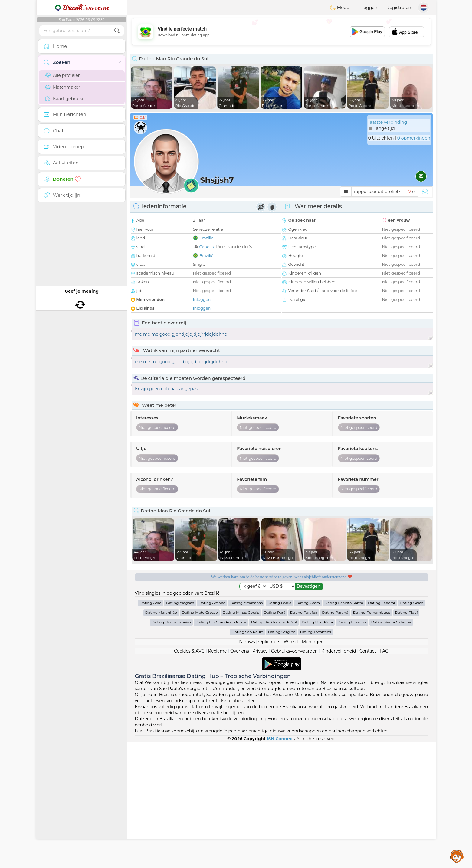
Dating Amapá (212, 729)
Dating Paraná (335, 739)
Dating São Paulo (247, 758)
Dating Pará (275, 739)
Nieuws (247, 768)
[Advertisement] (281, 32)
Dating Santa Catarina (391, 748)
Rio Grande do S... (235, 247)
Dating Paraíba (304, 739)
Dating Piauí (406, 739)
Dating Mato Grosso (200, 739)
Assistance (457, 856)
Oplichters (269, 768)
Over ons (240, 777)
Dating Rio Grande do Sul (274, 748)
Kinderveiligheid (339, 777)
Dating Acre (151, 729)
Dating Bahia (279, 729)
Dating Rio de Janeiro (171, 748)
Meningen (313, 768)
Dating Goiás (411, 729)
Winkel (291, 768)
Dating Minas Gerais (241, 739)
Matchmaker (62, 87)
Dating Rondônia (317, 748)
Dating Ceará (308, 729)
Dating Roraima (352, 748)
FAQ (384, 777)
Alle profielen (63, 75)
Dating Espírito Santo (344, 729)
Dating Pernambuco (372, 739)
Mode (339, 8)
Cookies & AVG (189, 777)
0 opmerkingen (414, 138)
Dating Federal (381, 729)
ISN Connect (281, 865)
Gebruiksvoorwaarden (295, 777)
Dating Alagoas (180, 729)
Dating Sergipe (282, 758)
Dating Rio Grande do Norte (221, 748)
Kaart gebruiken (66, 99)
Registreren (399, 8)
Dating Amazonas (247, 729)
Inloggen (368, 8)
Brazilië (206, 238)
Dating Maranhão (161, 739)
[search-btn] (117, 31)
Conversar (82, 8)
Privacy (260, 777)
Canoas (207, 247)
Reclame (218, 777)
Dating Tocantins (316, 758)
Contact (368, 777)
